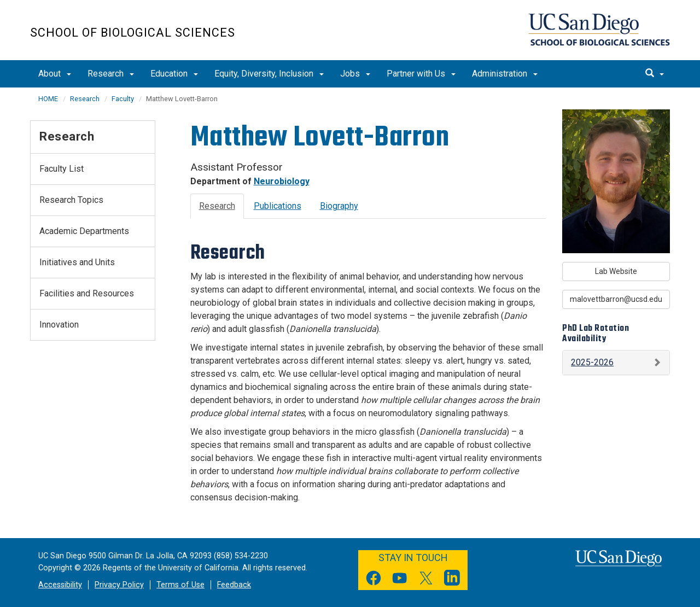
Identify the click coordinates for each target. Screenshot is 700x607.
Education (174, 74)
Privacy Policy (119, 585)
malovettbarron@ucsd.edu (616, 299)
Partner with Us (421, 74)
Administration (505, 74)
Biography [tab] (339, 206)
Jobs (355, 74)
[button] (616, 363)
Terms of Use (180, 585)
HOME (48, 99)
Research (111, 74)
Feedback (234, 585)
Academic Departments (84, 231)
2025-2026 (592, 362)
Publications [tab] (278, 206)
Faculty (123, 99)
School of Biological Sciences (133, 33)
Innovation (59, 325)
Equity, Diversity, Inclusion (269, 74)
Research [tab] (217, 206)
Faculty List (62, 169)
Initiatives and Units (77, 262)
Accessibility (60, 585)
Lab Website (616, 271)
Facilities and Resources (87, 293)
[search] (655, 74)
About (55, 74)
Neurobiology (282, 181)
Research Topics (71, 200)
